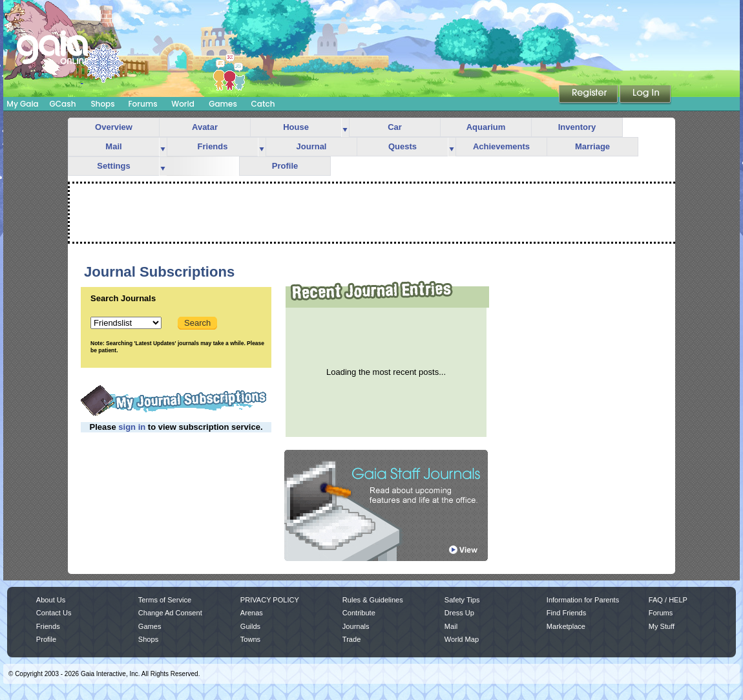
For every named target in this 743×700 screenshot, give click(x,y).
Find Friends (566, 613)
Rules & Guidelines (373, 600)
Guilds (250, 626)
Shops (102, 104)
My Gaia (22, 104)
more (345, 128)
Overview (114, 127)
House (296, 127)
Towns (250, 639)
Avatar (205, 127)
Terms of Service (165, 600)
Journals (356, 626)
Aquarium (486, 127)
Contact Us (54, 613)
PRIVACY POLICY (270, 600)
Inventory (577, 127)
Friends (213, 146)
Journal (312, 146)
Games (223, 104)
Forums (142, 104)
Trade (351, 639)
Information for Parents (583, 600)
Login (645, 95)
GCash (63, 104)
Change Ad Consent (170, 613)
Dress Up (459, 613)
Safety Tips (462, 600)
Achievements (501, 146)
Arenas (252, 613)
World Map (462, 639)
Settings (113, 166)
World (183, 104)
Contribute (359, 613)
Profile (285, 166)
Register (589, 95)
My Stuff (662, 626)
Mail (113, 146)
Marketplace (566, 626)
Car (395, 127)
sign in (132, 427)
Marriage (592, 146)
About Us (51, 600)
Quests (403, 146)
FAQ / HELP (668, 600)
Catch (263, 104)
